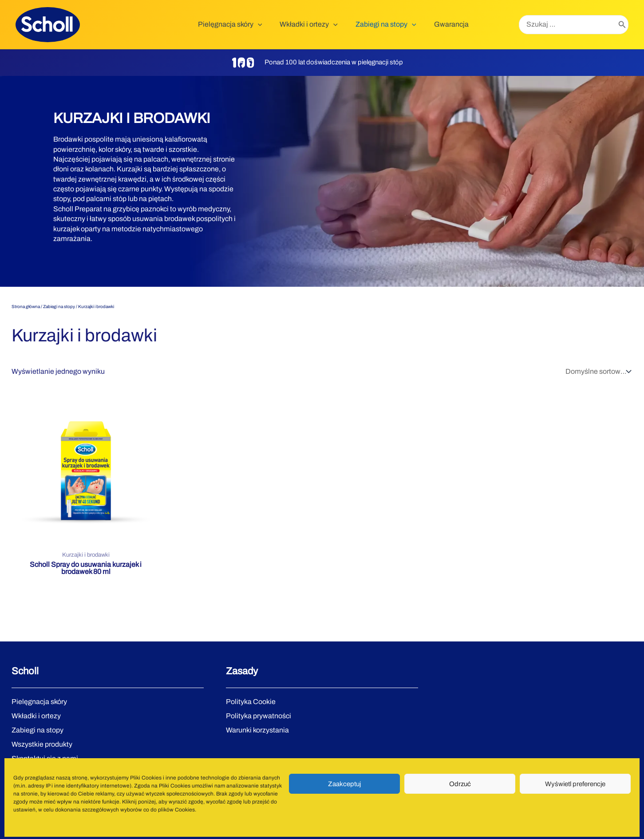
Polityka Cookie (251, 702)
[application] (270, 24)
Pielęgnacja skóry (39, 702)
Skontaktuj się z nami (45, 758)
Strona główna (26, 307)
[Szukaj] (622, 25)
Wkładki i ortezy (36, 716)
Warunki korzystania (257, 730)
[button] (243, 24)
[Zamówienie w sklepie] (597, 371)
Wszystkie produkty (42, 744)
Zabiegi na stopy (59, 307)
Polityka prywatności (259, 716)
